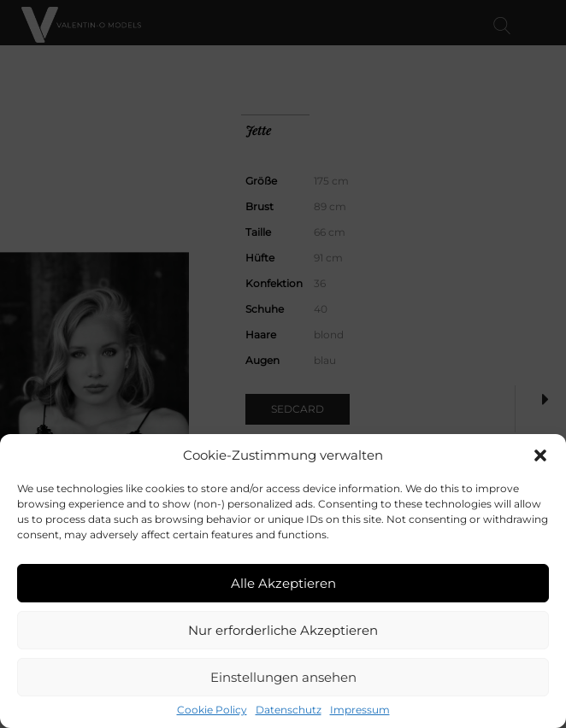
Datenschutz (289, 710)
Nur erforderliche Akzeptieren (283, 630)
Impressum (360, 710)
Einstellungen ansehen (283, 677)
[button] (540, 455)
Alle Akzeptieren (283, 583)
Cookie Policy (212, 710)
